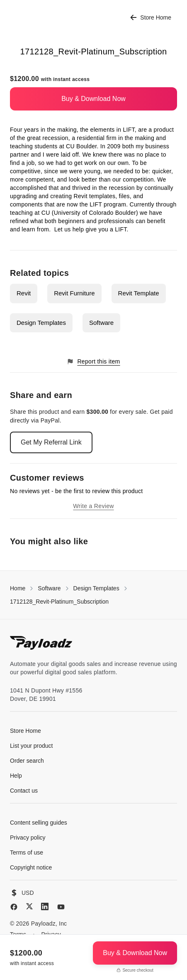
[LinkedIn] (45, 906)
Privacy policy (28, 838)
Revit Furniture (74, 293)
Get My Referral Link (51, 442)
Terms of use (27, 852)
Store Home (151, 18)
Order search (27, 761)
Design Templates (41, 323)
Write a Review (93, 506)
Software (101, 323)
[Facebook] (14, 907)
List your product (32, 746)
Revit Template (139, 293)
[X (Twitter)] (29, 906)
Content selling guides (39, 823)
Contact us (24, 791)
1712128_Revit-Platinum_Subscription (59, 602)
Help (16, 776)
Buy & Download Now (93, 99)
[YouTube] (61, 907)
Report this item (93, 362)
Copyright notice (31, 867)
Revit (24, 293)
